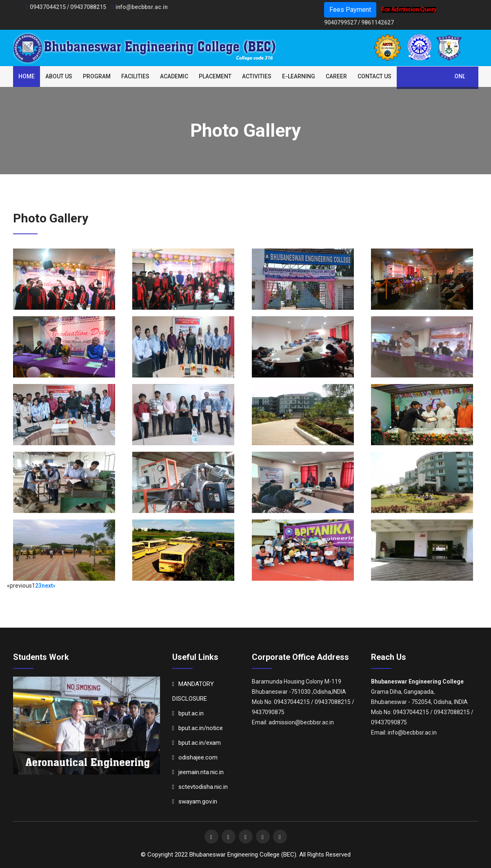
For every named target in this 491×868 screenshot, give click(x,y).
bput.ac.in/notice (198, 728)
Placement (215, 76)
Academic (174, 76)
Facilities (135, 76)
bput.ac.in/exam (197, 743)
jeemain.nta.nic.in (198, 772)
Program (97, 76)
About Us (59, 76)
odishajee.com (195, 757)
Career (336, 76)
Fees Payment (350, 10)
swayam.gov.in (195, 801)
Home (27, 76)
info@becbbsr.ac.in (140, 7)
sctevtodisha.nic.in (200, 787)
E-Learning (299, 76)
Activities (257, 76)
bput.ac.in (188, 713)
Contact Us (374, 76)
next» (49, 586)
